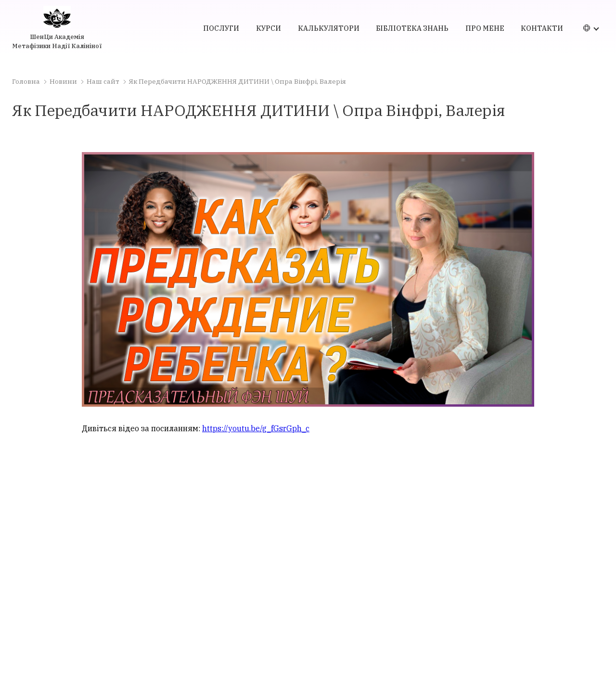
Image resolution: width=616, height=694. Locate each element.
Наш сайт (103, 81)
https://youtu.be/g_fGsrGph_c (256, 428)
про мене (485, 28)
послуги (221, 28)
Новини (63, 81)
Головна (26, 81)
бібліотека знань (412, 28)
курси (269, 28)
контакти (542, 28)
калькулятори (329, 28)
